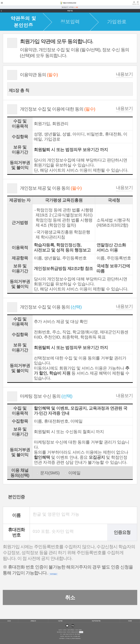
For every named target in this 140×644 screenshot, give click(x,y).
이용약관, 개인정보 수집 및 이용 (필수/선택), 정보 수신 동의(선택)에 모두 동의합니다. (68, 48)
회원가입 (134, 4)
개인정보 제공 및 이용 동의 (44, 188)
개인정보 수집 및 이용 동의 (44, 307)
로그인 (138, 4)
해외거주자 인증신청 (53, 574)
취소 (70, 597)
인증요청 (122, 532)
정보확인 (81, 632)
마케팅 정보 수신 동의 (40, 396)
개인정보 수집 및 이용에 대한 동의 (51, 109)
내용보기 (124, 74)
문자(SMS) (48, 473)
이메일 (73, 473)
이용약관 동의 (32, 75)
